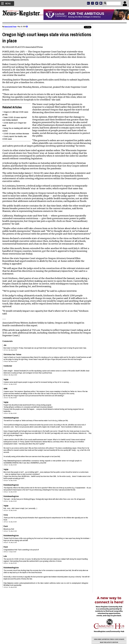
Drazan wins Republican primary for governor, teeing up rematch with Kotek (108, 175)
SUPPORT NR (104, 79)
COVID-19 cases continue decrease (16, 134)
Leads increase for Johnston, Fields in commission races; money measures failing (108, 134)
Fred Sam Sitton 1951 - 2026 (105, 139)
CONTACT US (114, 79)
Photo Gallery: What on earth (105, 158)
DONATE (122, 70)
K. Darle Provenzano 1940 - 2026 (107, 150)
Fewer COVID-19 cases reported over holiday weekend (14, 119)
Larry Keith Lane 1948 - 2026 (105, 147)
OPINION (111, 76)
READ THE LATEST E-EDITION (109, 73)
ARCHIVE (118, 76)
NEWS (99, 76)
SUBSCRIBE (97, 70)
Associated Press (10, 27)
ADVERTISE (106, 70)
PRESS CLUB (114, 70)
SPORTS (105, 76)
